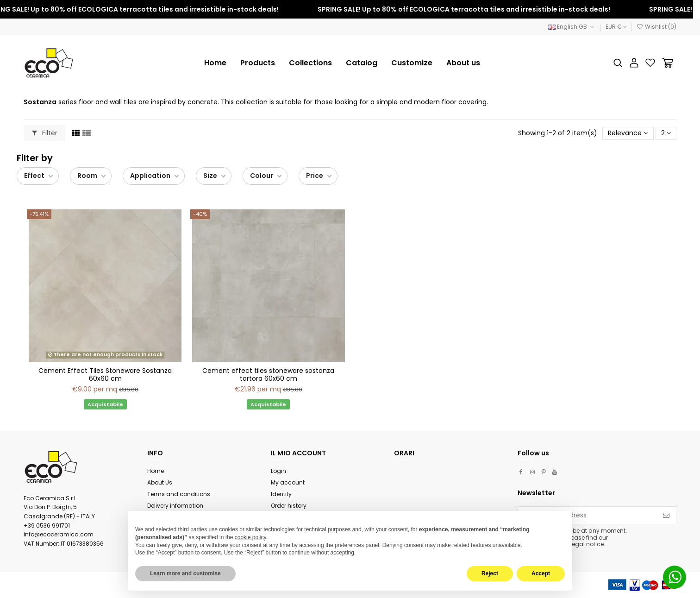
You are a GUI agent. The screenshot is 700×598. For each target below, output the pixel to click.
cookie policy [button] (250, 537)
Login (278, 471)
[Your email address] (587, 516)
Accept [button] (541, 573)
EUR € (616, 27)
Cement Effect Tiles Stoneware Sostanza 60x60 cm (105, 375)
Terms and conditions (179, 494)
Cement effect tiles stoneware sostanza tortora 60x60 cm (268, 375)
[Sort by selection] (628, 134)
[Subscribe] (666, 516)
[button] (310, 63)
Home (156, 471)
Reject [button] (490, 573)
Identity (281, 494)
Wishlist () (656, 27)
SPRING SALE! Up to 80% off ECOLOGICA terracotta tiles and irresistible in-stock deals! (468, 9)
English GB (572, 27)
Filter (45, 133)
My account (288, 482)
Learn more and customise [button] (185, 573)
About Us (160, 482)
